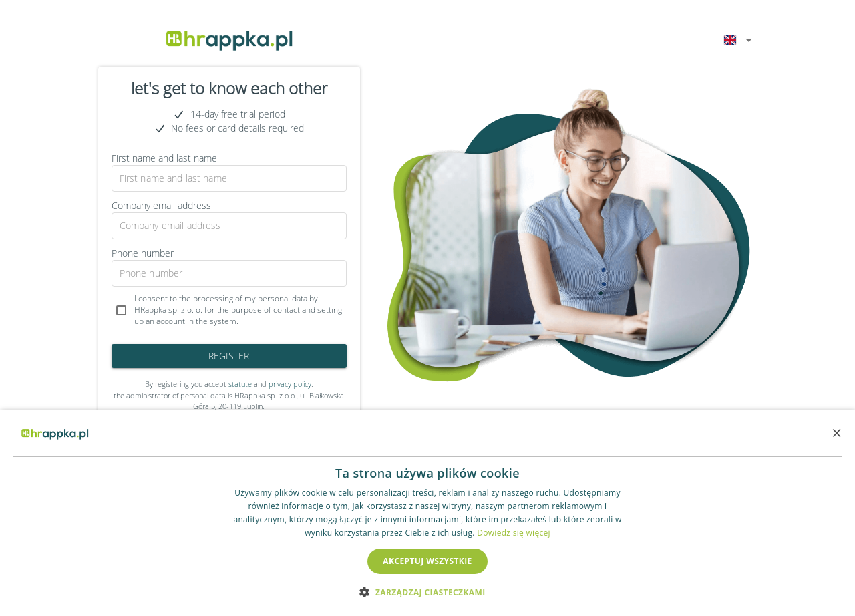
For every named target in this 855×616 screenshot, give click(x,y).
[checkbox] (229, 310)
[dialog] (427, 513)
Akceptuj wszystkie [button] (427, 561)
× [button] (837, 433)
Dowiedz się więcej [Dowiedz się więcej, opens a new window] (514, 533)
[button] (427, 592)
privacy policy (290, 384)
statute (240, 384)
